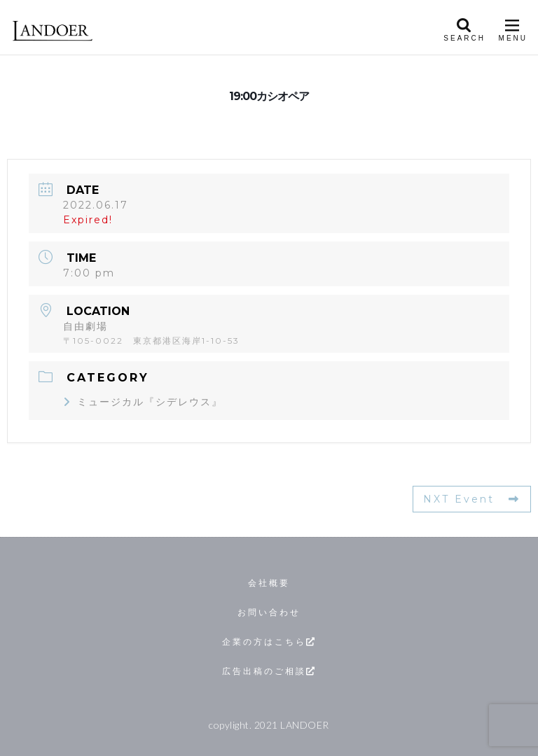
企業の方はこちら (269, 642)
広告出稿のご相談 (269, 671)
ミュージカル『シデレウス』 (143, 402)
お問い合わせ (269, 612)
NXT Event (472, 499)
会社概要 (269, 583)
